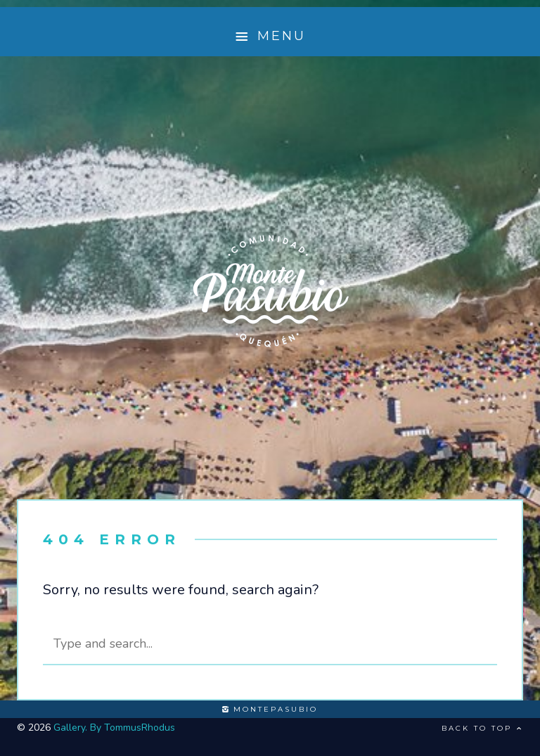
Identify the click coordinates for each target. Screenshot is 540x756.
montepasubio (270, 709)
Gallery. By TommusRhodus (114, 728)
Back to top (482, 728)
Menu (270, 36)
